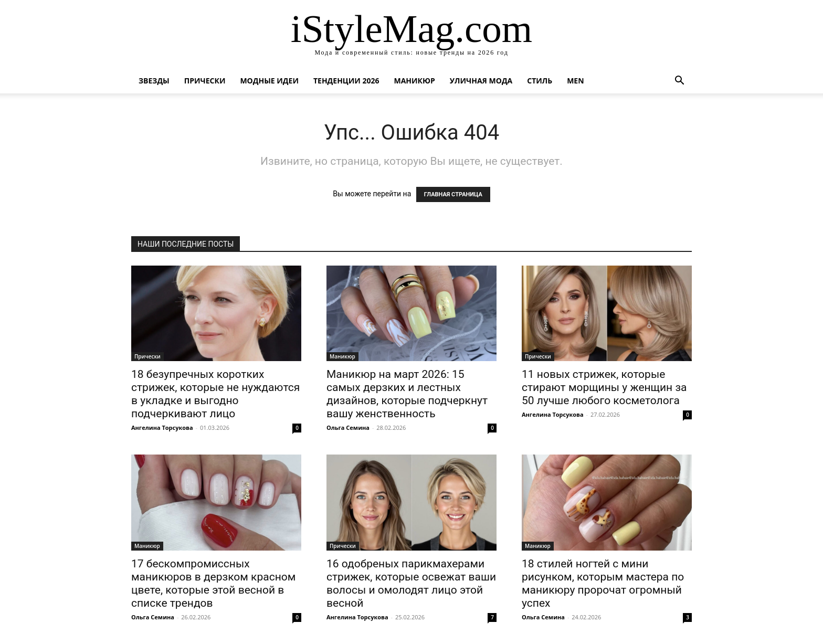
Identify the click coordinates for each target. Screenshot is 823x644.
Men (575, 81)
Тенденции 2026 (346, 81)
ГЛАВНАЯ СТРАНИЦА (453, 194)
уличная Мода (481, 81)
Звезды (154, 81)
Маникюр (415, 81)
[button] (679, 82)
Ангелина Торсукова (162, 427)
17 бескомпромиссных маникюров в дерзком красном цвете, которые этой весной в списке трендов (213, 583)
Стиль (540, 81)
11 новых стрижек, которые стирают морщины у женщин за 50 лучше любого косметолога (604, 387)
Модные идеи (269, 81)
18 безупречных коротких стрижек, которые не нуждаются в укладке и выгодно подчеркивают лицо (215, 394)
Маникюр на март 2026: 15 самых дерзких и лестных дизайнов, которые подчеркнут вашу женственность (407, 394)
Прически (205, 81)
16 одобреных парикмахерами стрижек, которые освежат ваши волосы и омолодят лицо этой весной (411, 583)
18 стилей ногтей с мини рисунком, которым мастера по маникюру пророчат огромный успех (603, 583)
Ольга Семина (348, 427)
